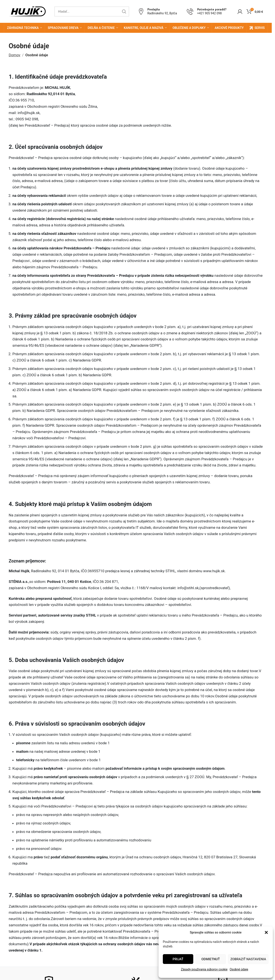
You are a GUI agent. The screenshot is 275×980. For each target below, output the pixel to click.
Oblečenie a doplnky (189, 28)
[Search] (92, 12)
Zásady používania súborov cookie (204, 969)
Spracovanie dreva (63, 28)
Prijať (178, 959)
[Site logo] (27, 11)
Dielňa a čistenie (101, 28)
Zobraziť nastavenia (248, 959)
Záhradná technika (23, 28)
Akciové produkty (229, 28)
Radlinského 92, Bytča (162, 13)
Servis (260, 28)
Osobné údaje (239, 969)
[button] (266, 932)
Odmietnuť (211, 959)
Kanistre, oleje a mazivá (144, 28)
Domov (15, 55)
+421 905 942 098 (209, 13)
